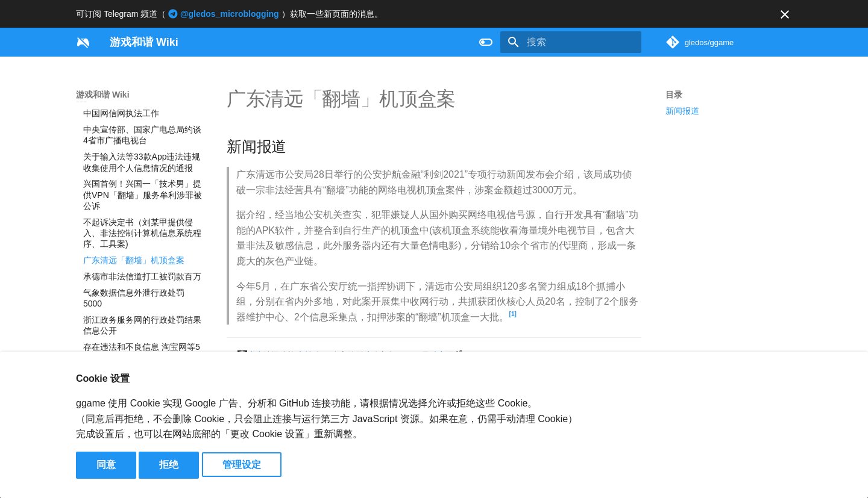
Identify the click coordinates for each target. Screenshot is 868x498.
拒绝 (169, 465)
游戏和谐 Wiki (103, 95)
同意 (106, 465)
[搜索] (571, 42)
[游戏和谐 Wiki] (83, 42)
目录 (674, 95)
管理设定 (242, 465)
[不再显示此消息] (785, 14)
